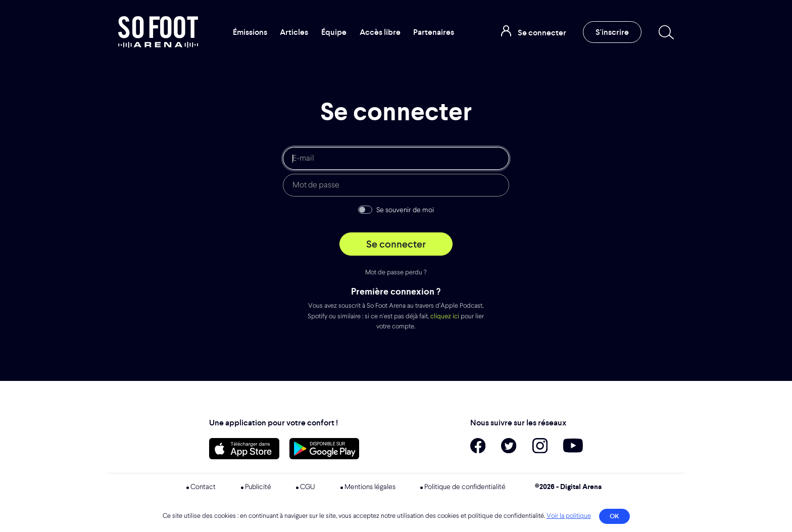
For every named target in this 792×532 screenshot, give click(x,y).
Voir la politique (569, 516)
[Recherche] (664, 32)
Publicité (258, 487)
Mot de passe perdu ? (396, 273)
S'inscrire (612, 32)
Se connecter (396, 244)
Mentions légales (370, 487)
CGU (308, 487)
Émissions (250, 32)
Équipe (334, 32)
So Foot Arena (158, 32)
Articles (294, 32)
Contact (203, 487)
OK (614, 516)
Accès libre (380, 32)
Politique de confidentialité (465, 487)
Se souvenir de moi (405, 210)
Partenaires (434, 32)
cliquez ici (445, 317)
